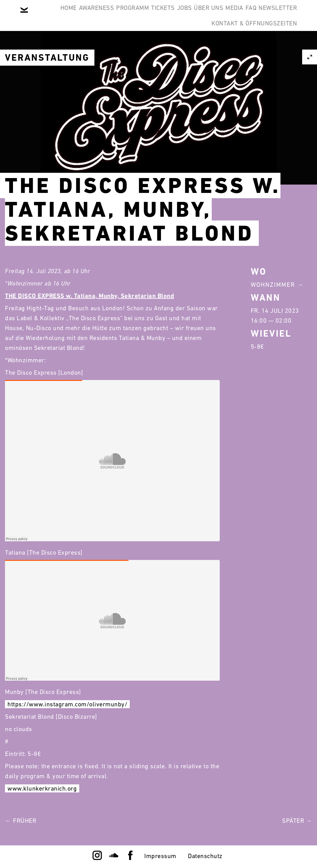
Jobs (215, 15)
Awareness (98, 15)
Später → (297, 821)
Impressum (160, 856)
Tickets (184, 15)
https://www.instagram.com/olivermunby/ (67, 704)
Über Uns (248, 15)
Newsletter (176, 45)
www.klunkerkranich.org (42, 788)
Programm (144, 15)
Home (61, 15)
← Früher (21, 821)
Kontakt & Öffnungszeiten (250, 45)
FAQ (140, 45)
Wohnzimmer (273, 285)
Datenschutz (205, 856)
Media (284, 15)
